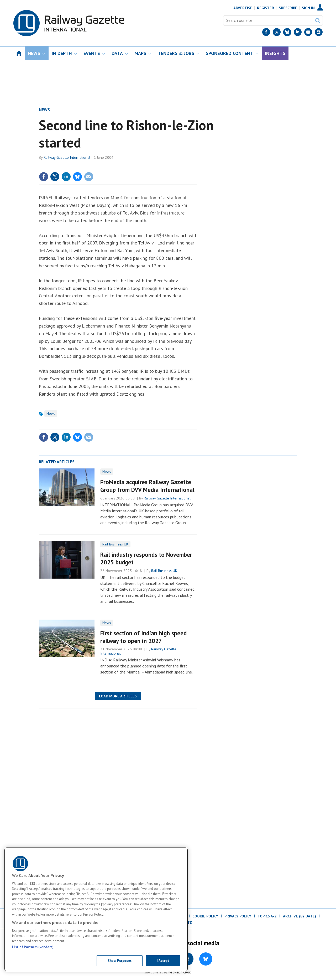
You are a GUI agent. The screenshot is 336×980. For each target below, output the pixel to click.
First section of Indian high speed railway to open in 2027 (143, 637)
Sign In (308, 8)
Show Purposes (120, 961)
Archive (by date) (300, 916)
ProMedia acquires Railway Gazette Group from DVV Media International (147, 486)
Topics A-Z (267, 916)
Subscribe (288, 8)
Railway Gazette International (67, 157)
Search (318, 21)
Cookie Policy (205, 916)
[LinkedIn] (298, 33)
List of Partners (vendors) (33, 947)
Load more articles (118, 696)
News (44, 110)
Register (266, 8)
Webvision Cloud (180, 972)
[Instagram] (319, 33)
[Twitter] (277, 33)
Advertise (243, 8)
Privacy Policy (238, 916)
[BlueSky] (287, 33)
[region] (96, 909)
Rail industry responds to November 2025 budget (146, 558)
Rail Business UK (115, 544)
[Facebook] (266, 33)
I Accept (163, 961)
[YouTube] (308, 33)
